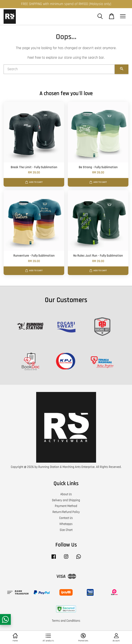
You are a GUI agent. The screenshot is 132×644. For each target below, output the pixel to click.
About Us (66, 494)
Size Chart (66, 530)
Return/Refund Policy (66, 512)
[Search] (59, 69)
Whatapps (66, 524)
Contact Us (66, 518)
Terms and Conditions (66, 621)
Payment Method (66, 506)
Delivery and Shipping (66, 500)
